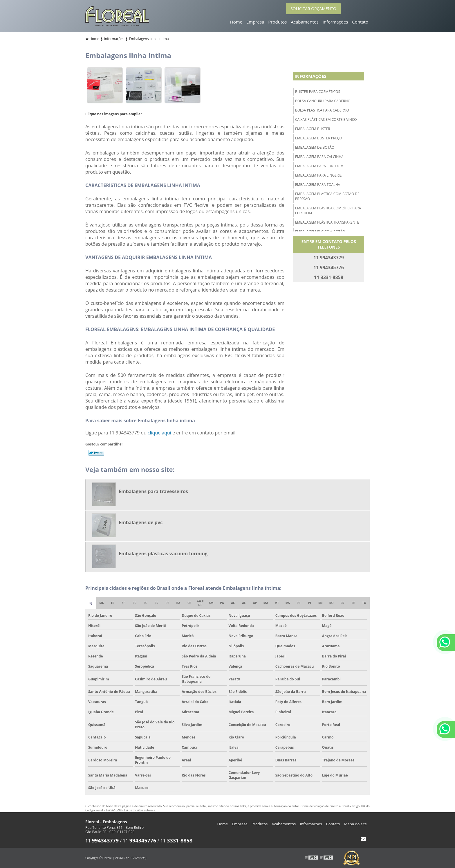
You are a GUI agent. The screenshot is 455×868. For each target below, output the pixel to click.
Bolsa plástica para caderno (322, 110)
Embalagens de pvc (141, 522)
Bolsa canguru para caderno (323, 101)
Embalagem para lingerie (318, 175)
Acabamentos (305, 22)
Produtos (277, 22)
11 (102, 841)
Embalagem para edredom (319, 166)
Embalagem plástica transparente (327, 222)
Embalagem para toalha (318, 185)
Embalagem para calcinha (319, 157)
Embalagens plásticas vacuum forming (163, 553)
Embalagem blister (313, 129)
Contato (360, 22)
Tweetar (96, 453)
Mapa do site (355, 824)
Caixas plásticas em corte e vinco (326, 119)
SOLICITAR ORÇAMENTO (313, 9)
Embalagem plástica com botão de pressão (327, 196)
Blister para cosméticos (318, 92)
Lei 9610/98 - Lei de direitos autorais (130, 810)
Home (236, 22)
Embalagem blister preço (319, 138)
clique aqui (159, 433)
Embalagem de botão (315, 147)
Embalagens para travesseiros (153, 491)
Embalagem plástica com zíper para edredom (328, 211)
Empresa (255, 22)
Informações (335, 22)
